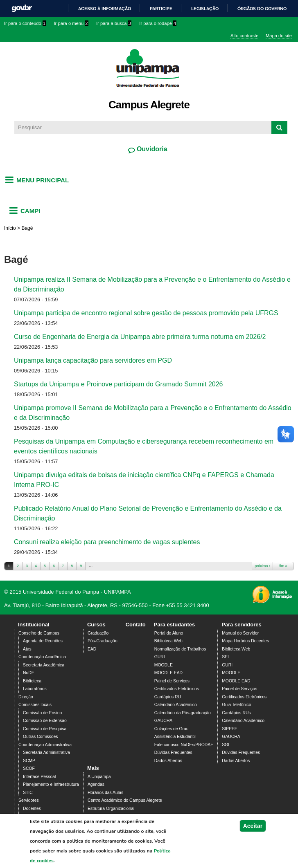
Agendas (96, 784)
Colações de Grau (172, 729)
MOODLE (164, 665)
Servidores (29, 800)
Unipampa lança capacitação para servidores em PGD (94, 360)
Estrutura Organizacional (111, 809)
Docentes (32, 809)
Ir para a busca (114, 23)
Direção (26, 697)
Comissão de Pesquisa (45, 729)
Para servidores (242, 625)
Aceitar (253, 830)
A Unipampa (99, 777)
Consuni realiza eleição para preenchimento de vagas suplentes (107, 542)
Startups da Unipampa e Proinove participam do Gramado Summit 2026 (118, 384)
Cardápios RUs (236, 713)
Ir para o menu (71, 23)
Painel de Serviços (172, 681)
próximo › (262, 566)
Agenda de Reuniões (43, 641)
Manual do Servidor (240, 633)
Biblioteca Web (168, 641)
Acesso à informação (105, 9)
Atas (27, 649)
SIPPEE (230, 729)
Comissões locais (35, 705)
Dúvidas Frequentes (173, 752)
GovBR (22, 8)
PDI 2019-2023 (102, 816)
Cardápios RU (168, 697)
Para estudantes (174, 625)
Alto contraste (244, 36)
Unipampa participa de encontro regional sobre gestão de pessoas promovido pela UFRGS (147, 313)
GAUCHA (163, 721)
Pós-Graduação (103, 641)
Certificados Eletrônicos (177, 689)
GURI (160, 657)
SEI (225, 657)
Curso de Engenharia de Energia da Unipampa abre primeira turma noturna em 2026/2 (140, 337)
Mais (93, 768)
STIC (28, 793)
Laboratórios (35, 689)
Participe (161, 9)
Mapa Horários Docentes (245, 641)
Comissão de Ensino (42, 713)
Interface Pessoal (39, 777)
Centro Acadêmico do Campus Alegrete (125, 800)
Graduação (98, 633)
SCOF (29, 768)
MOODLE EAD (168, 673)
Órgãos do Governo (262, 9)
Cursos (96, 625)
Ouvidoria (151, 149)
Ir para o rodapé (158, 23)
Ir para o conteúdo (25, 23)
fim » (283, 566)
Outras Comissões (40, 737)
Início (10, 228)
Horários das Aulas (105, 793)
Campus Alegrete (149, 105)
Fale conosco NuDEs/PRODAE (184, 745)
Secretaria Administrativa (46, 752)
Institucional (34, 625)
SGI (226, 745)
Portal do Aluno (169, 633)
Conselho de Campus (39, 633)
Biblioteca (32, 681)
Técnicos (32, 816)
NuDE (29, 673)
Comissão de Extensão (45, 721)
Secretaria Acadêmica (44, 665)
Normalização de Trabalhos (180, 649)
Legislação (205, 9)
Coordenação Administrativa (45, 745)
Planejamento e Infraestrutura (51, 784)
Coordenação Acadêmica (42, 657)
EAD (92, 649)
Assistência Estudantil (175, 737)
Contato (136, 625)
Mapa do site (279, 36)
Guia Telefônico (236, 705)
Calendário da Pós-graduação (183, 713)
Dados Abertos (168, 761)
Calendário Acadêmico (176, 705)
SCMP (29, 761)
